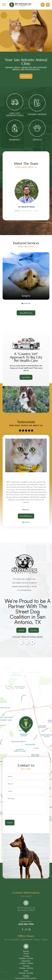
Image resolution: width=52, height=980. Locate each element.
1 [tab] (17, 211)
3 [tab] (30, 211)
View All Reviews (26, 516)
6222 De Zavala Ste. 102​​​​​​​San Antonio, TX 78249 (26, 909)
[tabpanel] (27, 193)
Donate (26, 635)
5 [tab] (30, 303)
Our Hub (39, 635)
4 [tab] (36, 211)
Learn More (26, 76)
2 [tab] (23, 211)
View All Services (26, 313)
